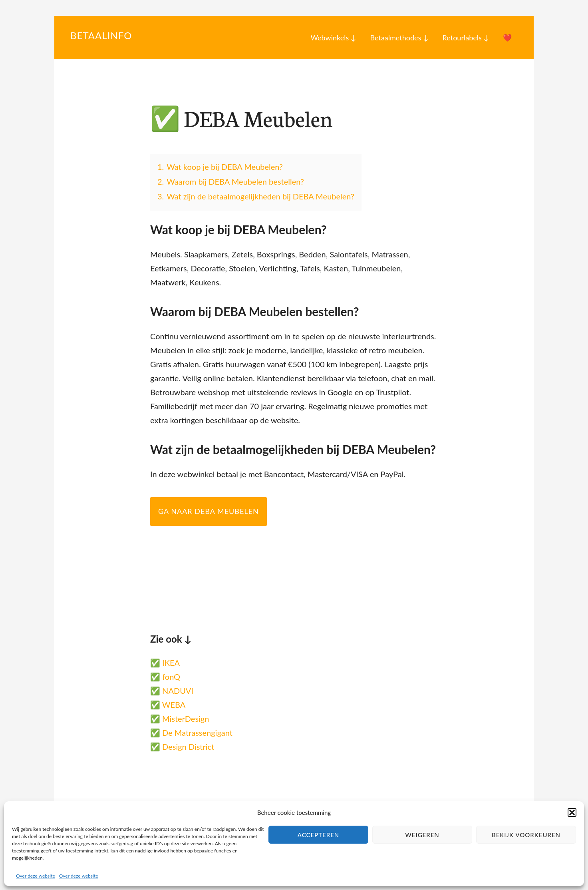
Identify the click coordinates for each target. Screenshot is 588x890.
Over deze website (36, 876)
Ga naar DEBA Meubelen (209, 511)
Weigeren (422, 835)
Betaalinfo (101, 35)
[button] (572, 812)
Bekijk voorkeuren (526, 835)
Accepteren (319, 835)
